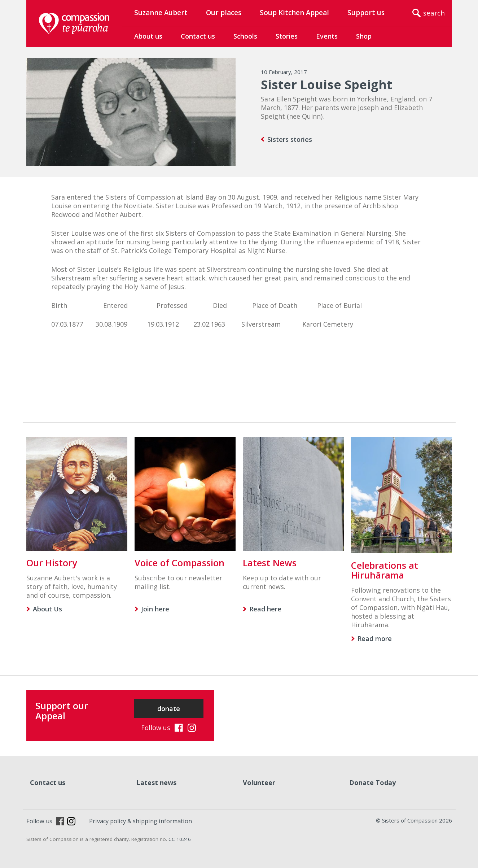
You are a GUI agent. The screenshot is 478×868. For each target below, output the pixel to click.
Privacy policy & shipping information (141, 821)
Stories (287, 36)
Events (327, 36)
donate (169, 708)
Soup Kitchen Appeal (294, 13)
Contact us (198, 36)
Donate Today (372, 782)
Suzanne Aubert (161, 13)
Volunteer (259, 782)
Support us (366, 13)
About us (148, 36)
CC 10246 (180, 839)
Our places (224, 13)
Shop (364, 36)
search (434, 13)
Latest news (156, 782)
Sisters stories (290, 139)
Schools (245, 36)
